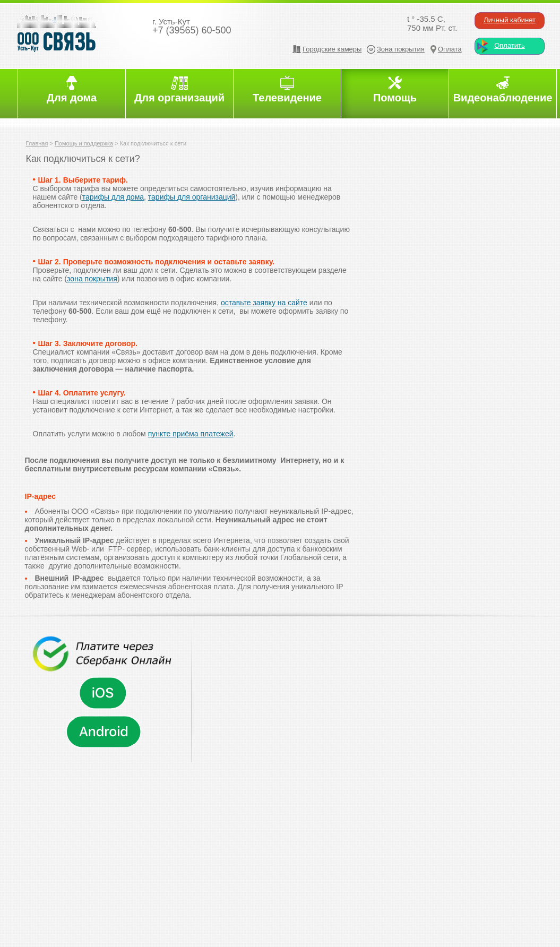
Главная (37, 143)
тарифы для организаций (192, 197)
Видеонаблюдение (503, 98)
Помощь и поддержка (84, 143)
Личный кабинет (510, 20)
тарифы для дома (113, 197)
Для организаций (179, 98)
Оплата (450, 49)
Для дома (72, 98)
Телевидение (287, 98)
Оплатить (510, 45)
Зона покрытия (401, 49)
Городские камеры (332, 49)
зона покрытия (92, 279)
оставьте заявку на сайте (264, 303)
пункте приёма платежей (191, 434)
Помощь (395, 98)
